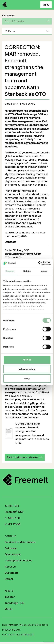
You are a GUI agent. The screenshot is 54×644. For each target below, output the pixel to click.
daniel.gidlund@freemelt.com (23, 254)
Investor (10, 597)
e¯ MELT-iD (12, 518)
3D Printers (12, 506)
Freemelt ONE (14, 512)
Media (8, 609)
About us (10, 567)
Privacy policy (11, 630)
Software (11, 548)
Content (10, 536)
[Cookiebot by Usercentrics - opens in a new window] (38, 263)
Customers (12, 573)
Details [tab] (27, 271)
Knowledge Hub (14, 603)
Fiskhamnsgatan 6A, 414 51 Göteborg (25, 625)
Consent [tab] (10, 271)
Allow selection (27, 369)
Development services (18, 561)
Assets (9, 591)
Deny (27, 378)
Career (9, 579)
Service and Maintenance (20, 542)
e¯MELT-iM (12, 524)
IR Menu (27, 31)
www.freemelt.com (27, 417)
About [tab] (44, 271)
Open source (13, 555)
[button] (25, 457)
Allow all (27, 360)
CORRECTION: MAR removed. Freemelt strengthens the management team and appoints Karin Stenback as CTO (27, 433)
